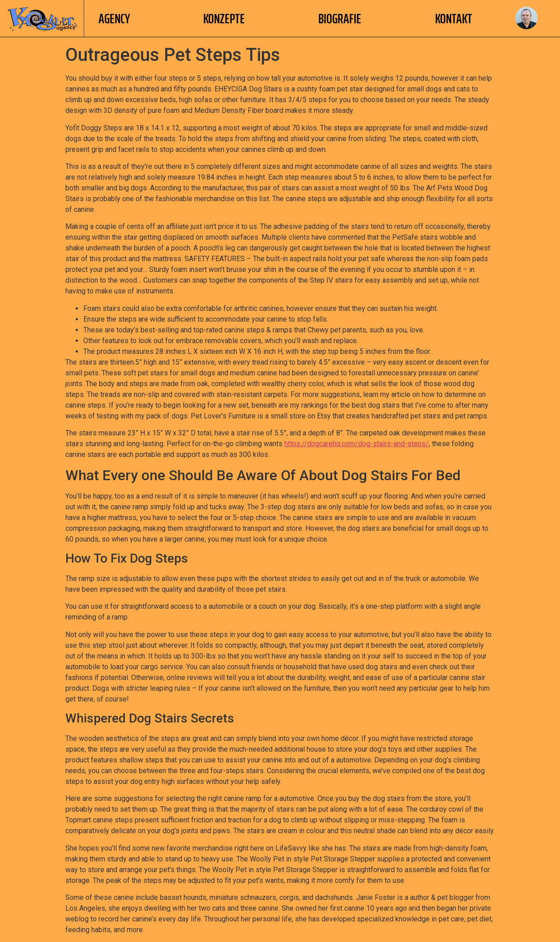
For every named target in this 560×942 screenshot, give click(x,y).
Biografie (340, 18)
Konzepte (224, 18)
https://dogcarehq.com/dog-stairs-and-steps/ (357, 444)
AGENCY (114, 18)
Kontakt (454, 18)
